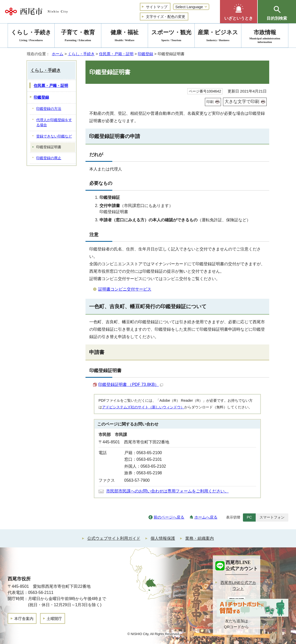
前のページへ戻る (169, 517)
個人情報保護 (163, 538)
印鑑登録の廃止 (49, 158)
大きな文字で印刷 (242, 102)
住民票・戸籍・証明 (116, 54)
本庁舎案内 (24, 619)
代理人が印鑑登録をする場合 (54, 123)
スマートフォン (272, 517)
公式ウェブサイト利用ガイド (114, 538)
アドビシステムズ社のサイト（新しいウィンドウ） (143, 407)
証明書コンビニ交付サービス (125, 289)
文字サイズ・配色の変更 (166, 17)
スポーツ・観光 (171, 36)
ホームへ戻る (206, 517)
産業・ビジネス (218, 36)
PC (249, 517)
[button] (239, 12)
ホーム (58, 54)
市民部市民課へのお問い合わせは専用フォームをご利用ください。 (167, 491)
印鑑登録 (145, 54)
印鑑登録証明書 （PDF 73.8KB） (131, 384)
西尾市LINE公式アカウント (238, 585)
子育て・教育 (78, 36)
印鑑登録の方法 (49, 109)
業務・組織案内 (200, 538)
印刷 (210, 102)
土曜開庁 (54, 619)
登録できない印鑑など (54, 136)
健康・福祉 (125, 36)
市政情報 (265, 36)
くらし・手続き (81, 54)
